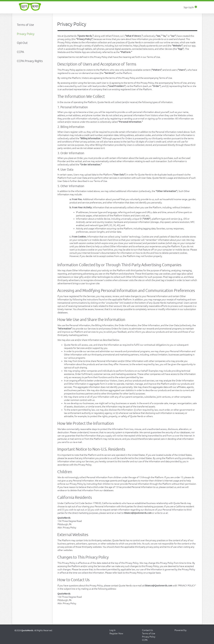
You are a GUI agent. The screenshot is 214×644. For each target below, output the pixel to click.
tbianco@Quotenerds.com (138, 513)
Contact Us (147, 630)
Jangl (183, 636)
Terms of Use (25, 25)
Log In (113, 630)
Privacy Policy (149, 637)
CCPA (20, 52)
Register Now (116, 633)
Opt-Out (22, 43)
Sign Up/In (190, 7)
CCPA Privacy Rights (30, 61)
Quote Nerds (30, 7)
